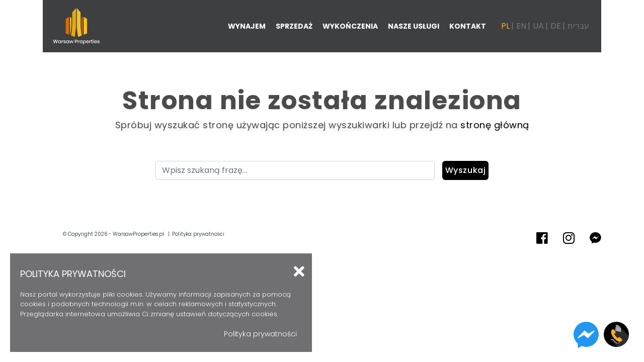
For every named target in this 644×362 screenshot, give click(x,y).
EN (521, 26)
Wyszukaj (466, 170)
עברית (578, 26)
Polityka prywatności (198, 234)
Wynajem (247, 26)
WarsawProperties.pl (138, 234)
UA (538, 26)
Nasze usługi (414, 26)
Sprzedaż (294, 26)
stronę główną (495, 125)
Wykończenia (350, 26)
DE (556, 26)
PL (505, 26)
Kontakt (468, 26)
